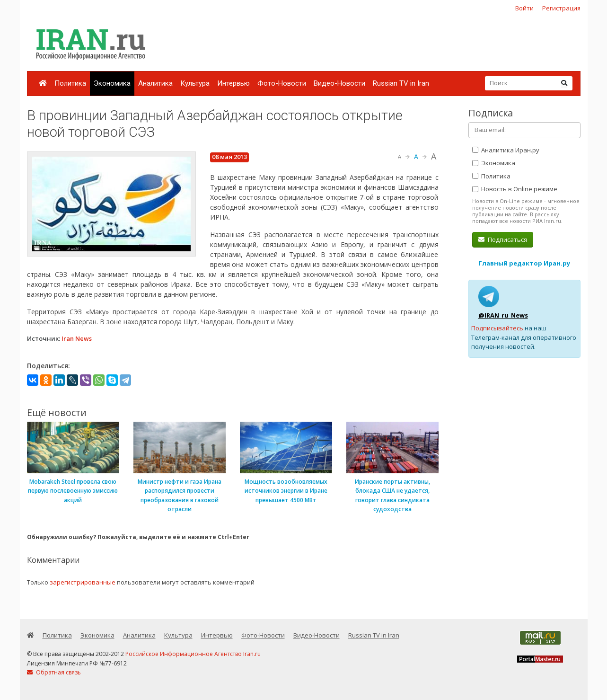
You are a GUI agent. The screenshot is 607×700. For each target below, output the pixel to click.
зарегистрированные (83, 582)
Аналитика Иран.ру (506, 150)
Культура (195, 83)
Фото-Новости (282, 83)
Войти (524, 8)
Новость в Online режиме (515, 189)
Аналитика (155, 83)
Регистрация (561, 8)
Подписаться (503, 239)
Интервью (233, 83)
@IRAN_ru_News (503, 315)
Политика (70, 83)
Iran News (77, 338)
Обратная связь (54, 672)
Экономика (112, 83)
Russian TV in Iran (401, 83)
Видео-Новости (339, 83)
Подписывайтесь (497, 328)
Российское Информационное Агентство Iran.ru (193, 654)
